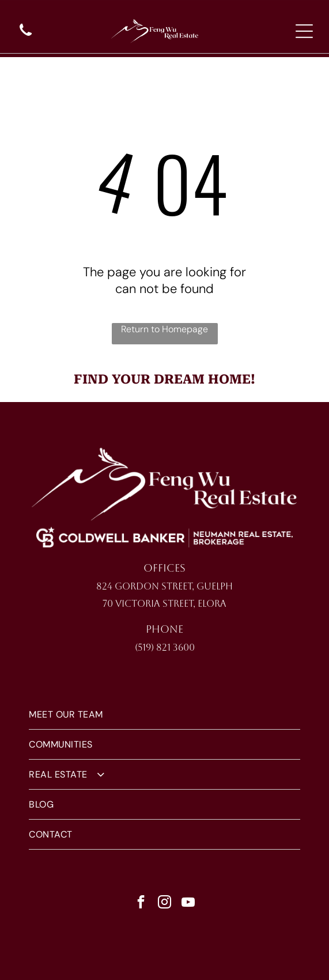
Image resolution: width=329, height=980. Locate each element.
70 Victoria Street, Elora (164, 604)
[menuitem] (164, 715)
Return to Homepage (164, 329)
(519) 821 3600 (165, 647)
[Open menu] (304, 31)
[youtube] (188, 904)
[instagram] (165, 904)
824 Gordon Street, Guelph (164, 586)
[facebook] (141, 904)
